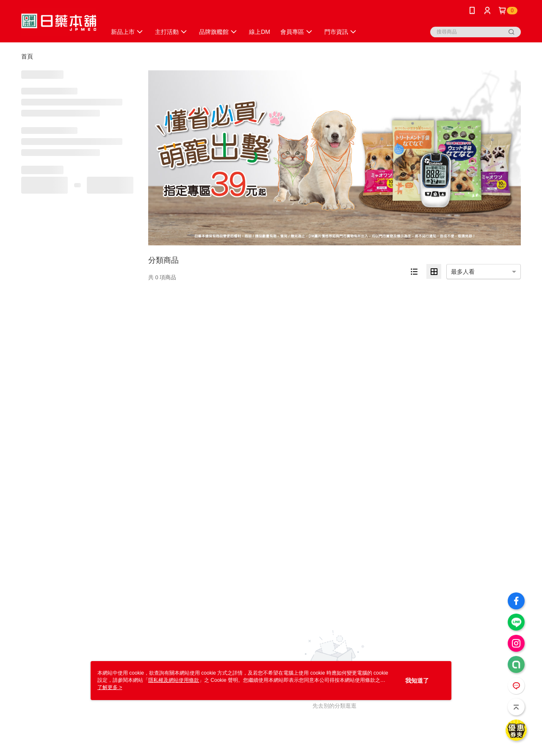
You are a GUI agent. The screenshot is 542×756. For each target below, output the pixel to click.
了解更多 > (110, 687)
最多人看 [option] (463, 272)
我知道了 (417, 681)
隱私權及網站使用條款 (174, 680)
